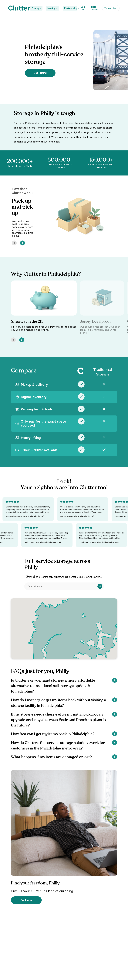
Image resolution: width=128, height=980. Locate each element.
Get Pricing (40, 73)
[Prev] (14, 243)
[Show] (115, 680)
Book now (26, 900)
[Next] (22, 243)
